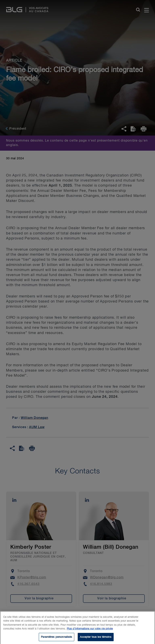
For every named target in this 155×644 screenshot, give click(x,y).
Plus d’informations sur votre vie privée (90, 631)
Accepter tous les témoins (96, 639)
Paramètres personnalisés (57, 639)
